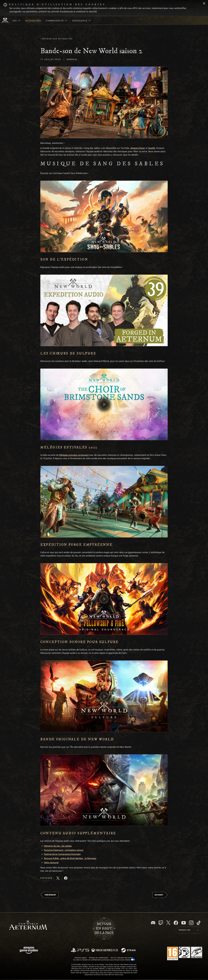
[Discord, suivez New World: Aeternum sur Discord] (153, 923)
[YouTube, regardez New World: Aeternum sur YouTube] (184, 923)
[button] (104, 102)
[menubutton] (189, 930)
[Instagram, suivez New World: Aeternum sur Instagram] (191, 923)
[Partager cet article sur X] (58, 878)
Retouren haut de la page (104, 928)
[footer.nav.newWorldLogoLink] (28, 925)
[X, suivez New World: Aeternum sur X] (168, 923)
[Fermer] (204, 4)
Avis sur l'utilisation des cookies (122, 958)
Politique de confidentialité (99, 958)
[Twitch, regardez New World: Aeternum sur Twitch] (161, 923)
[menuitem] (17, 20)
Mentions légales (81, 958)
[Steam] (129, 950)
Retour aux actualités (58, 39)
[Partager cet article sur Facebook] (66, 878)
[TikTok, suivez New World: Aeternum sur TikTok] (199, 923)
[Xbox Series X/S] (105, 950)
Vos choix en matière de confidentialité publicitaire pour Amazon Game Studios (104, 960)
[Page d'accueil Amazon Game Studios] (29, 950)
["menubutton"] (17, 20)
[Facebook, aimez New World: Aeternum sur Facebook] (176, 923)
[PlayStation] (80, 950)
